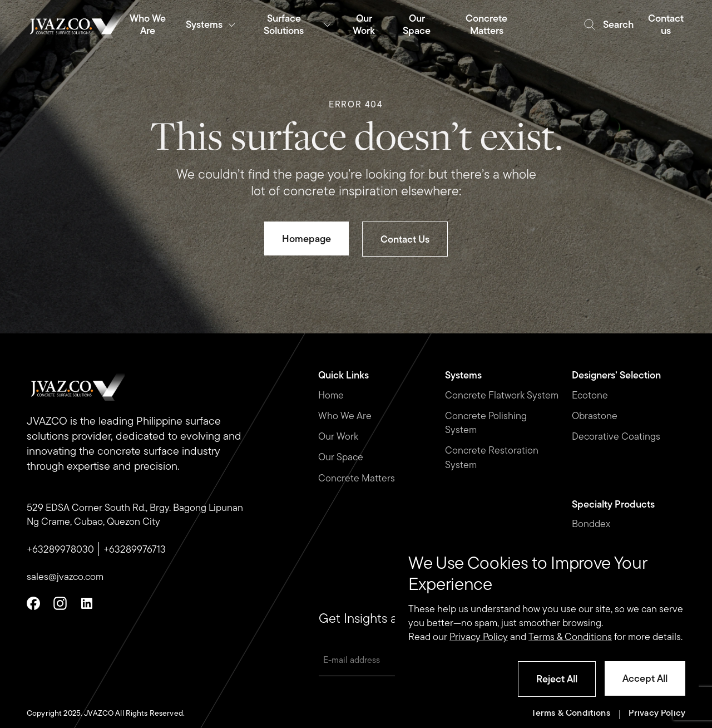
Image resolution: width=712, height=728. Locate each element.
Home (331, 395)
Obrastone (595, 415)
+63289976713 (135, 549)
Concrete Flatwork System (502, 395)
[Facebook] (33, 603)
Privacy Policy (657, 713)
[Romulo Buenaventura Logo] (76, 24)
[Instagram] (60, 603)
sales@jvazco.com (65, 576)
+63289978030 (60, 549)
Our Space (341, 457)
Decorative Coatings (616, 436)
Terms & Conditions (571, 713)
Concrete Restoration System (492, 457)
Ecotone (590, 395)
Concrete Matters (357, 478)
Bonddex (591, 523)
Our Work (338, 436)
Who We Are (345, 415)
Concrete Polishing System (486, 422)
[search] (608, 24)
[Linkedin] (87, 603)
